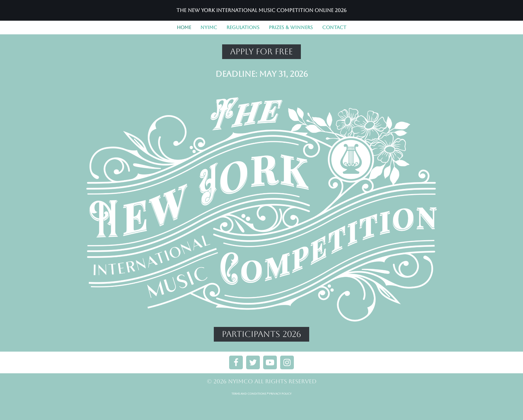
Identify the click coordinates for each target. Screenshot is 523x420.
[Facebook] (236, 374)
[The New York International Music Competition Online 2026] (261, 10)
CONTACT (334, 27)
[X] (253, 374)
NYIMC (209, 27)
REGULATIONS (243, 27)
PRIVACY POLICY (280, 405)
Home (184, 27)
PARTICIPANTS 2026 (261, 334)
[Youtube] (270, 374)
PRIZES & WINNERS (291, 27)
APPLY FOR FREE (261, 52)
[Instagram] (287, 374)
